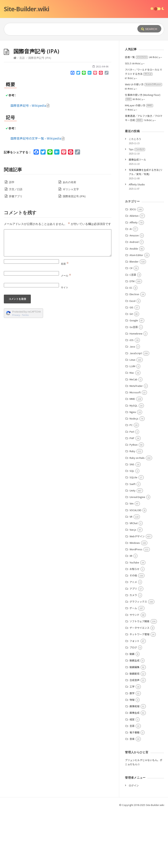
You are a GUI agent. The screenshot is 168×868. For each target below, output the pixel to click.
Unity (133, 548)
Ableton (134, 273)
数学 (132, 750)
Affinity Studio (137, 242)
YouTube (134, 620)
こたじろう (135, 196)
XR (131, 613)
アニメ (133, 639)
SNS (132, 522)
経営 (132, 777)
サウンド (135, 672)
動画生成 (135, 718)
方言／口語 (16, 246)
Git (131, 371)
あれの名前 (69, 239)
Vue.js (133, 587)
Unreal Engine (137, 554)
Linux (132, 417)
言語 (22, 115)
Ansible (134, 306)
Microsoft (135, 450)
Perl (132, 489)
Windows (135, 600)
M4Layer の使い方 (139, 163)
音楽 (132, 796)
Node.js (134, 476)
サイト (65, 345)
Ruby (132, 508)
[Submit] (149, 29)
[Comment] (58, 300)
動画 (132, 711)
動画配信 (135, 731)
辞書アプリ (16, 253)
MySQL (134, 463)
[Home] (15, 115)
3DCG (133, 266)
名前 (65, 321)
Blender (134, 319)
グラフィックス (138, 659)
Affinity (134, 280)
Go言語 (134, 384)
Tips (137, 206)
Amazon (134, 293)
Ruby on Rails (137, 515)
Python (134, 502)
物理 (132, 757)
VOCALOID (135, 567)
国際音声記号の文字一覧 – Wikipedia (38, 196)
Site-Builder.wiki (27, 9)
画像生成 (135, 770)
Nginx (133, 469)
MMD (132, 456)
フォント (135, 698)
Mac (132, 430)
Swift (133, 541)
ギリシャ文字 (71, 246)
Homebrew (136, 391)
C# (131, 325)
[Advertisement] (84, 69)
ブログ (133, 705)
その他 (133, 633)
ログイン (134, 843)
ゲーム (133, 665)
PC (131, 482)
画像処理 (135, 763)
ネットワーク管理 (139, 691)
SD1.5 (128, 121)
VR (131, 574)
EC (131, 345)
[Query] (68, 29)
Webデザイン (137, 594)
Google (134, 378)
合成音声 (135, 737)
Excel (133, 358)
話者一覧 (136, 114)
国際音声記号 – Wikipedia (30, 163)
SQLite (133, 535)
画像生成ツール (137, 217)
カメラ (133, 652)
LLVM (132, 423)
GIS (131, 365)
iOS (132, 397)
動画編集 (135, 724)
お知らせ (135, 626)
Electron (134, 351)
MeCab (133, 437)
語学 (12, 239)
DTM (132, 338)
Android (134, 299)
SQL (132, 528)
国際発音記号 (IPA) (74, 253)
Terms (25, 372)
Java (132, 404)
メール (66, 333)
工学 (132, 744)
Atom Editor (136, 312)
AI (131, 286)
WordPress (136, 607)
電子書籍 (135, 790)
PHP (132, 495)
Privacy (16, 372)
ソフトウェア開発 (139, 678)
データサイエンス (139, 685)
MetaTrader (136, 443)
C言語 (133, 332)
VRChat (134, 580)
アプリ (133, 646)
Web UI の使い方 (144, 142)
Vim (132, 561)
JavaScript (136, 410)
